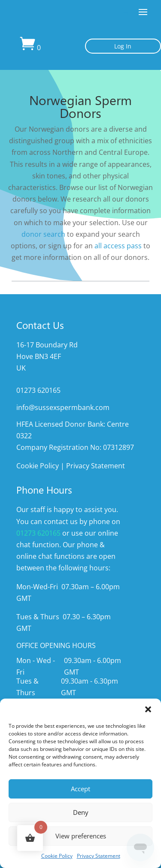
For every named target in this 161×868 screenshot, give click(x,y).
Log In (123, 46)
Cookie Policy (57, 856)
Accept (80, 789)
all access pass (118, 246)
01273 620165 (38, 533)
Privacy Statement (99, 856)
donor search (43, 234)
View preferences (81, 836)
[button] (148, 709)
